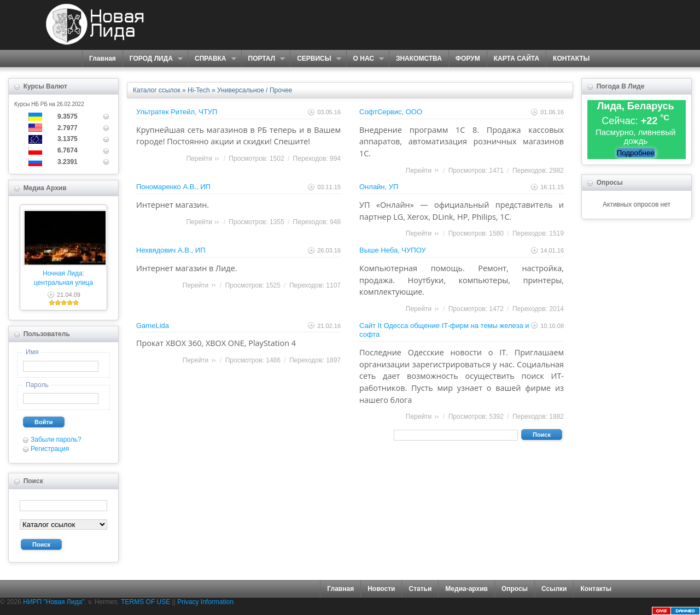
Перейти (199, 159)
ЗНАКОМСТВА (419, 58)
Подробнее (636, 153)
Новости (381, 589)
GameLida (153, 326)
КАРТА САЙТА (517, 58)
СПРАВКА (212, 59)
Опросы (515, 589)
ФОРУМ (468, 58)
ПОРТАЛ (263, 59)
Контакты (596, 589)
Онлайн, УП (379, 187)
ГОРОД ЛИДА (153, 59)
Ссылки (554, 589)
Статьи (420, 589)
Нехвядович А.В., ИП (171, 250)
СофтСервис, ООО (391, 112)
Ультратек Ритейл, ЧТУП (177, 112)
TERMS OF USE (145, 602)
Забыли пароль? (56, 440)
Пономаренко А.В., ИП (173, 187)
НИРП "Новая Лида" (54, 602)
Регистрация (50, 449)
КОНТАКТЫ (571, 58)
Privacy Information (205, 602)
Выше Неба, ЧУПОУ (393, 250)
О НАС (365, 59)
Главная (103, 58)
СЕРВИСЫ (315, 59)
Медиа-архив (466, 589)
